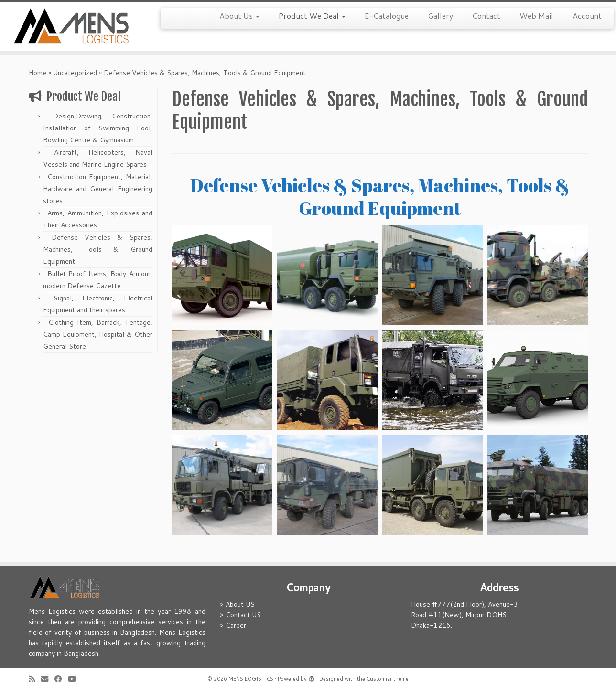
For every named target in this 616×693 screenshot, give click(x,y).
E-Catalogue (387, 16)
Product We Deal (312, 16)
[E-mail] (48, 679)
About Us (239, 16)
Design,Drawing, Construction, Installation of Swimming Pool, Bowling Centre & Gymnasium (98, 128)
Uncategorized (75, 73)
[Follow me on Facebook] (61, 679)
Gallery (440, 16)
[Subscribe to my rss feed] (35, 679)
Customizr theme (388, 679)
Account (587, 16)
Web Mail (536, 16)
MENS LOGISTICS (251, 679)
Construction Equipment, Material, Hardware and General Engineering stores (98, 189)
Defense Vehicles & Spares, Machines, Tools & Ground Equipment (98, 249)
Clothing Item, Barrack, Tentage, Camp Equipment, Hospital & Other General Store (98, 334)
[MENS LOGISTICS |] (71, 27)
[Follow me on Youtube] (75, 679)
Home (38, 73)
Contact (486, 16)
